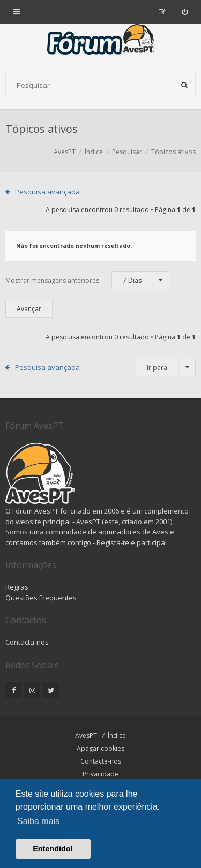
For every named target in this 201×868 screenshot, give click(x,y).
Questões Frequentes (41, 598)
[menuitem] (185, 12)
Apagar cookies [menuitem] (100, 748)
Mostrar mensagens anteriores (87, 280)
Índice (117, 735)
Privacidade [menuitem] (100, 774)
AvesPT (86, 735)
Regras (17, 587)
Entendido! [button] (53, 849)
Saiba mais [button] (38, 821)
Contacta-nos (27, 642)
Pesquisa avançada (47, 192)
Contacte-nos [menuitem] (101, 761)
